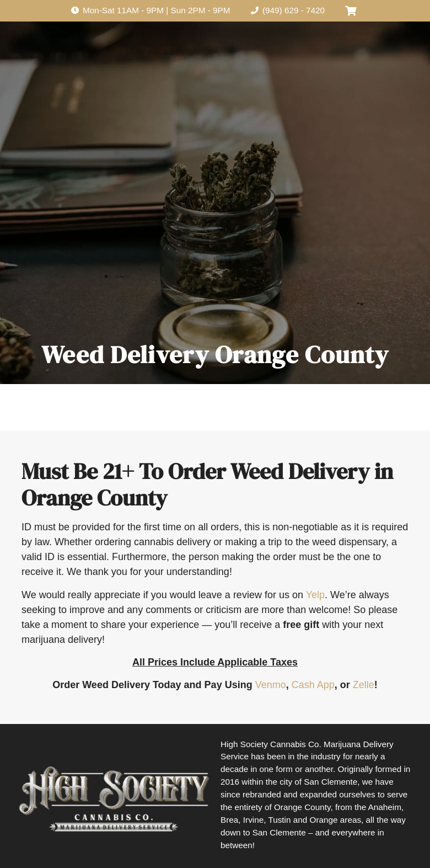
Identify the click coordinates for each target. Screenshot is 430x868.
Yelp (315, 595)
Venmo (271, 685)
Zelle (364, 685)
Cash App (313, 685)
